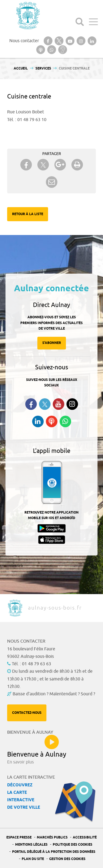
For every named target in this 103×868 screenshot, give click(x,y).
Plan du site (33, 859)
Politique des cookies (73, 845)
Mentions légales (31, 845)
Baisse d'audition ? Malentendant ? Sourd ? (54, 694)
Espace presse (19, 838)
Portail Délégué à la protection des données (54, 852)
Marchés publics (52, 838)
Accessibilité (85, 838)
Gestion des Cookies (67, 859)
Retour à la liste (28, 214)
